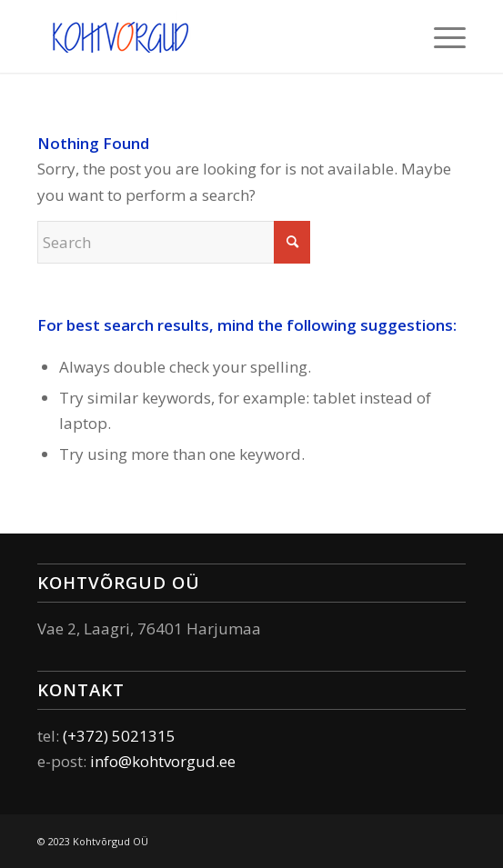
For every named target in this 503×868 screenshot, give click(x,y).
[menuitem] (441, 36)
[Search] (174, 242)
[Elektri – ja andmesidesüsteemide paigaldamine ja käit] (208, 36)
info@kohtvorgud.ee (163, 761)
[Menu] (441, 36)
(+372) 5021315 (119, 736)
